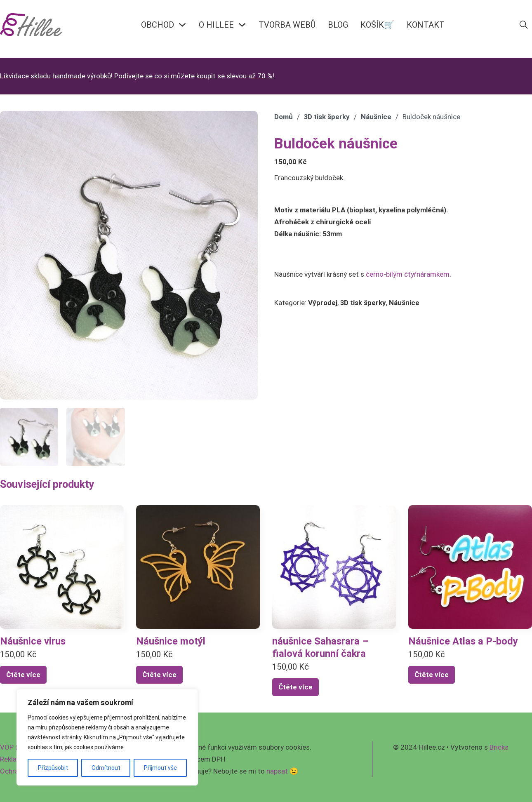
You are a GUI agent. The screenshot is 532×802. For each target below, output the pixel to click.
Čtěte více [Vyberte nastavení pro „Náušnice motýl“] (159, 675)
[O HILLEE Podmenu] (242, 25)
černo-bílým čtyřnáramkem (408, 274)
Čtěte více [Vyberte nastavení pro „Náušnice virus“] (23, 675)
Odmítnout (106, 768)
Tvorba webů (287, 25)
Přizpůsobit (53, 768)
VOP (7, 747)
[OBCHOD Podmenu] (182, 25)
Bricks (499, 747)
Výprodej (323, 303)
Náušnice (376, 117)
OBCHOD (158, 25)
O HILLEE (216, 25)
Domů (284, 117)
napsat (277, 771)
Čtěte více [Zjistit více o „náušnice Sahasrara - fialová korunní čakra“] (295, 687)
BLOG (338, 25)
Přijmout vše (160, 768)
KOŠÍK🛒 (377, 25)
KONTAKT (426, 25)
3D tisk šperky (327, 117)
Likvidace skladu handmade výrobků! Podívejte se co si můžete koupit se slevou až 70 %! (137, 76)
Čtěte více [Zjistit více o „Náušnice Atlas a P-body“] (432, 675)
